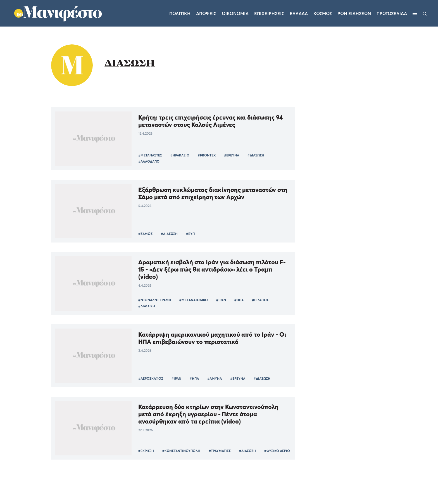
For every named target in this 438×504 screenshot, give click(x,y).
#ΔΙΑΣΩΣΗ (256, 155)
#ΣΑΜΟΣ (145, 234)
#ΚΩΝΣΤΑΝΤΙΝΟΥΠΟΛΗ (181, 451)
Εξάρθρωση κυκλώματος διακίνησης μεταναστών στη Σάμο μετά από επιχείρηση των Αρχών (213, 193)
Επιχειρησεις (269, 13)
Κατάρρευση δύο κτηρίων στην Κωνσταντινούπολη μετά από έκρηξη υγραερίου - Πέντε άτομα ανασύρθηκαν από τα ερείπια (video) (208, 414)
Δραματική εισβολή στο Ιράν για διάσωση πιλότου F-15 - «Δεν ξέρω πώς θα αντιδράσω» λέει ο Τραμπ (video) (212, 269)
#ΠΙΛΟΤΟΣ (260, 300)
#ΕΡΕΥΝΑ (232, 155)
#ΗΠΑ (239, 300)
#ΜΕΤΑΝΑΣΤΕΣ (150, 155)
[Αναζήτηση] (425, 13)
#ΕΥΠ (190, 234)
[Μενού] (415, 13)
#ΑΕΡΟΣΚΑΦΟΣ (151, 378)
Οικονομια (235, 13)
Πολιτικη (180, 13)
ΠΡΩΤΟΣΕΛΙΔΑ (392, 13)
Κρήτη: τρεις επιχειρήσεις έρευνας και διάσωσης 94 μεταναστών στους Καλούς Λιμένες (210, 121)
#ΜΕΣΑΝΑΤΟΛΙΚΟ (194, 300)
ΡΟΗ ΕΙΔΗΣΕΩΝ (354, 13)
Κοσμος (323, 13)
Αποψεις (206, 13)
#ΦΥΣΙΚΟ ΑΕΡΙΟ (277, 451)
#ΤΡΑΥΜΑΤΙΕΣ (220, 451)
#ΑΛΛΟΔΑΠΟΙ (149, 161)
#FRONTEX (207, 155)
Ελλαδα (299, 13)
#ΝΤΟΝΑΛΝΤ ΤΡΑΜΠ (155, 300)
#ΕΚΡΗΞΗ (146, 451)
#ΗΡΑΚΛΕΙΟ (180, 155)
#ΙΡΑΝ (221, 300)
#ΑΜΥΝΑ (215, 378)
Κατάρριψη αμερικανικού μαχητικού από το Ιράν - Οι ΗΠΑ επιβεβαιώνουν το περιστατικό (212, 338)
